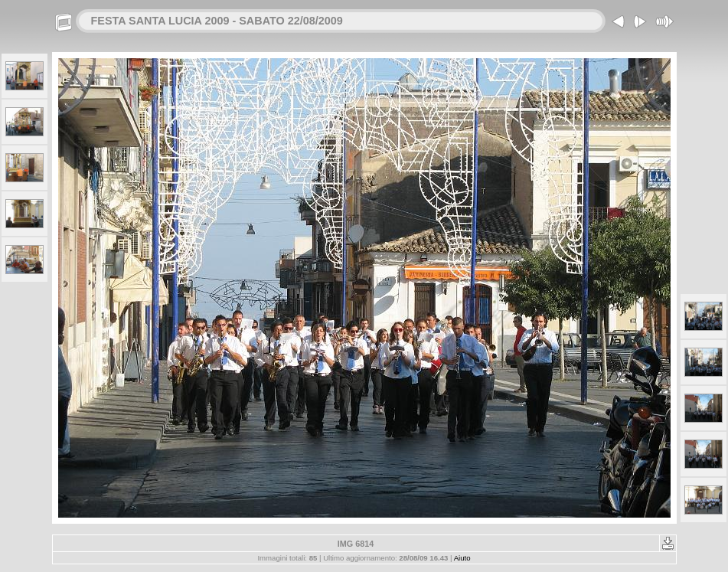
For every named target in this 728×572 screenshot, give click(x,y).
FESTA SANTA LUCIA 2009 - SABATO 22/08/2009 (217, 21)
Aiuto (462, 558)
